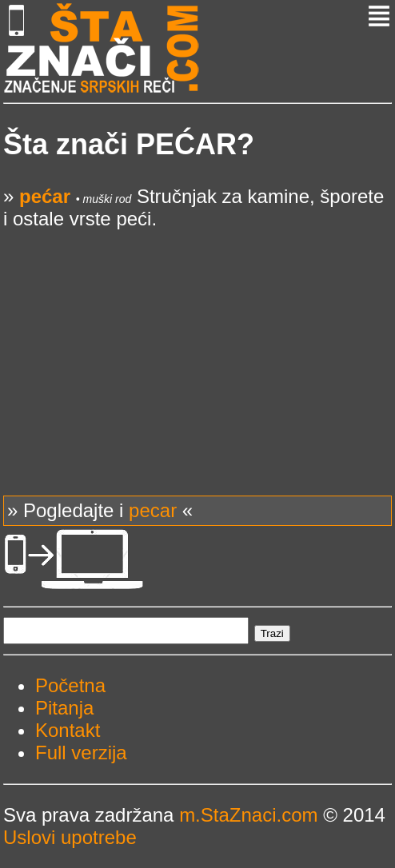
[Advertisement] (197, 342)
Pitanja (64, 708)
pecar (153, 510)
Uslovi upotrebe (70, 837)
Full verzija (81, 753)
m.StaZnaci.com (248, 815)
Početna (70, 685)
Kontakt (68, 730)
